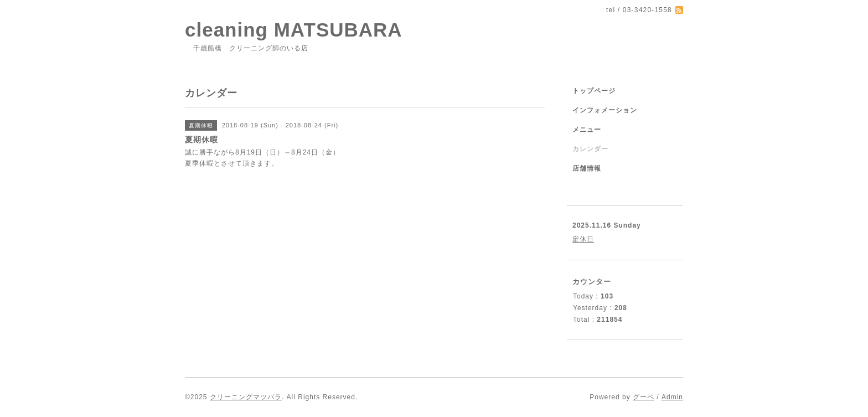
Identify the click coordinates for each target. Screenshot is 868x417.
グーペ (644, 397)
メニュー (587, 130)
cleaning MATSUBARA (294, 30)
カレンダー (590, 149)
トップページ (594, 91)
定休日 (583, 239)
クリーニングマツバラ (246, 397)
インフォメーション (605, 110)
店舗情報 (587, 168)
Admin (672, 397)
